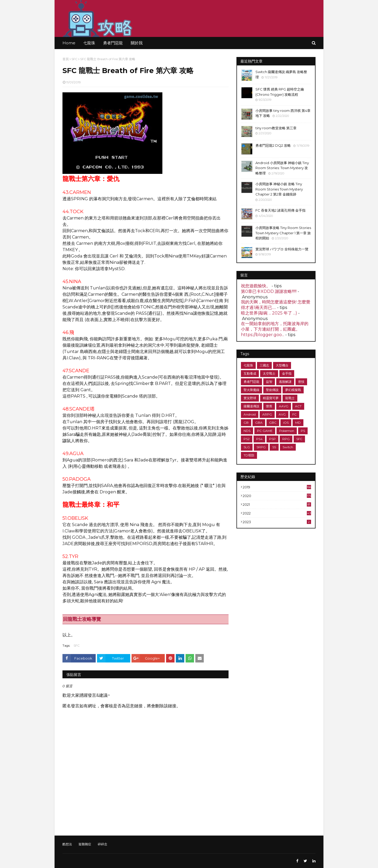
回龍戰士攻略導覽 (82, 619)
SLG (247, 447)
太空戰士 (269, 373)
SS (274, 447)
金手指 (287, 373)
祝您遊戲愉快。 (256, 286)
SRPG (261, 447)
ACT (298, 406)
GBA (259, 423)
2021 (277, 504)
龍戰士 (290, 398)
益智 (269, 382)
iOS (286, 423)
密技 (301, 382)
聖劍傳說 (272, 390)
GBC (273, 423)
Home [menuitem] (69, 43)
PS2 (247, 439)
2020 (277, 496)
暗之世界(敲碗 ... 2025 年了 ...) (269, 313)
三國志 (264, 365)
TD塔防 (249, 455)
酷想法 (67, 844)
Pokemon (287, 431)
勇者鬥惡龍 (251, 382)
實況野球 (250, 398)
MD (298, 423)
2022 (277, 513)
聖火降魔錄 (251, 390)
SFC (74, 59)
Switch (288, 447)
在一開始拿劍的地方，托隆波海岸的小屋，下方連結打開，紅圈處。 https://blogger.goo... (275, 329)
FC (294, 414)
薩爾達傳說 (251, 406)
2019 (277, 487)
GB (246, 423)
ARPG (267, 414)
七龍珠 (248, 365)
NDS (247, 431)
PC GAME (265, 431)
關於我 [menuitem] (137, 43)
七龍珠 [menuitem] (89, 43)
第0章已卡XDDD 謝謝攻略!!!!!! (269, 291)
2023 (277, 522)
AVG (282, 414)
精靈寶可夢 (271, 398)
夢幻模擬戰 (293, 390)
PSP (272, 439)
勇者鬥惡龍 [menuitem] (113, 43)
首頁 (66, 59)
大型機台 (282, 365)
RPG (286, 439)
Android (250, 414)
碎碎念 (103, 844)
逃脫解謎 (285, 382)
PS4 (259, 439)
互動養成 (250, 373)
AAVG (284, 406)
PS (303, 431)
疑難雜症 (85, 844)
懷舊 (269, 406)
